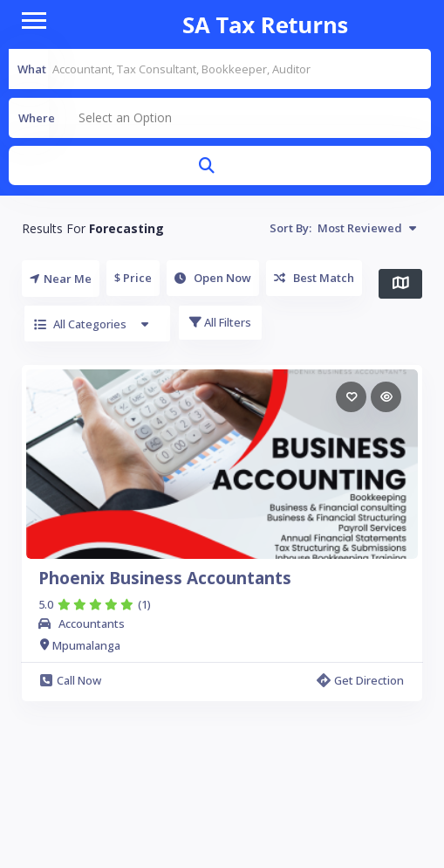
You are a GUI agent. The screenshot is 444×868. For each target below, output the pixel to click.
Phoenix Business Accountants (165, 578)
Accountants (92, 623)
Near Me (61, 279)
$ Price (133, 278)
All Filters (220, 322)
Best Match (314, 278)
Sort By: (343, 228)
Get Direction (360, 680)
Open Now (213, 278)
